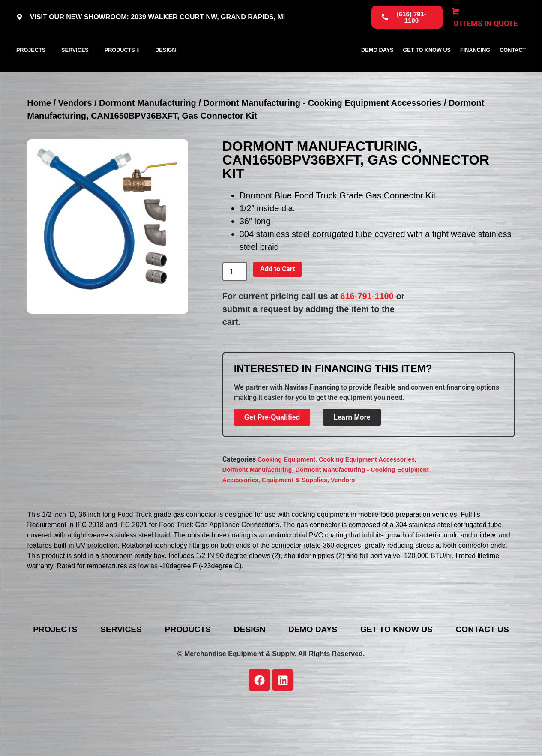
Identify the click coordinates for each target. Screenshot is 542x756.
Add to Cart (277, 307)
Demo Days (377, 69)
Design (165, 69)
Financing (475, 69)
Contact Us (278, 680)
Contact (513, 69)
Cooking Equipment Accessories (367, 497)
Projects (31, 69)
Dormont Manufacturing (148, 140)
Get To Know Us (427, 69)
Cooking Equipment (287, 497)
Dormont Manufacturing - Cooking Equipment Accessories (322, 140)
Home (39, 140)
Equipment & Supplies (295, 518)
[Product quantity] (235, 309)
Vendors (75, 140)
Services (75, 69)
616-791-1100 (367, 334)
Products (120, 69)
